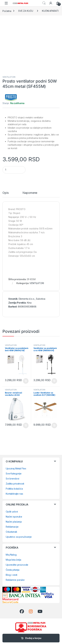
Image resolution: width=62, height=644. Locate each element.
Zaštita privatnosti (15, 484)
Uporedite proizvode (17, 565)
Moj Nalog (11, 555)
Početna (7, 11)
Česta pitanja (13, 570)
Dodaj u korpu (33, 638)
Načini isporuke (14, 517)
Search (44, 3)
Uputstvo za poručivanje (19, 537)
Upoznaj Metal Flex (16, 468)
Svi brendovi (12, 479)
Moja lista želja (13, 560)
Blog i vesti (11, 575)
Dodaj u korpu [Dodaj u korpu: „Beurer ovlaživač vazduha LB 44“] (26, 425)
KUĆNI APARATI (50, 11)
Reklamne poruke (15, 580)
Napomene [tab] (30, 193)
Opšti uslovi (12, 512)
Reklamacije (12, 527)
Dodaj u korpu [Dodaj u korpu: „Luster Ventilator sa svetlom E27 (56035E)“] (54, 425)
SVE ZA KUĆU (26, 11)
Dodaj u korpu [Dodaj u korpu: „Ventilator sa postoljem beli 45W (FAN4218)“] (26, 381)
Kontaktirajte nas (14, 494)
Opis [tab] (5, 193)
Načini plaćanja (14, 522)
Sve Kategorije (14, 474)
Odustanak (11, 532)
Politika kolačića (14, 489)
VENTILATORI (9, 77)
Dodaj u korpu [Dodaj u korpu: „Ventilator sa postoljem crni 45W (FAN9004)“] (54, 381)
